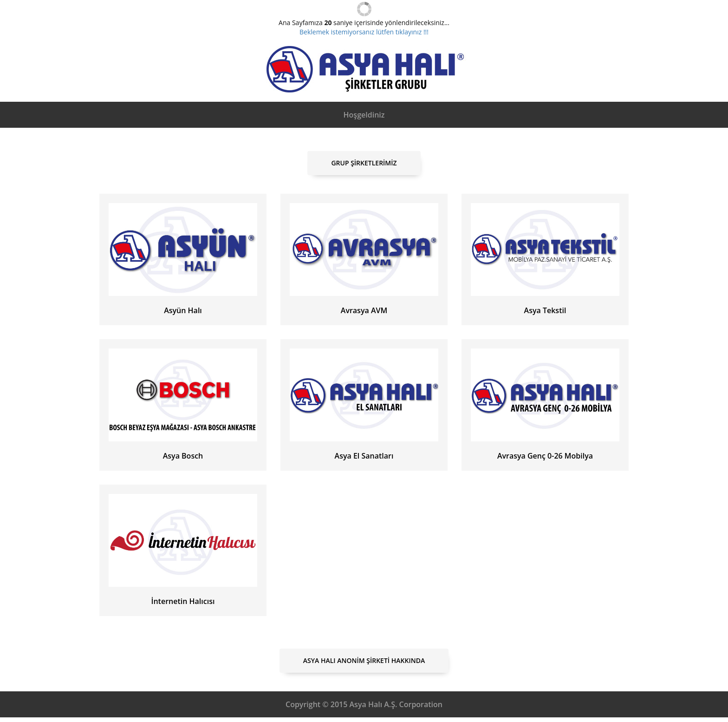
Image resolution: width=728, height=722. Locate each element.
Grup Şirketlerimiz (364, 163)
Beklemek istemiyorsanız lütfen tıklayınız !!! (364, 32)
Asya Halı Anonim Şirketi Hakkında (364, 660)
